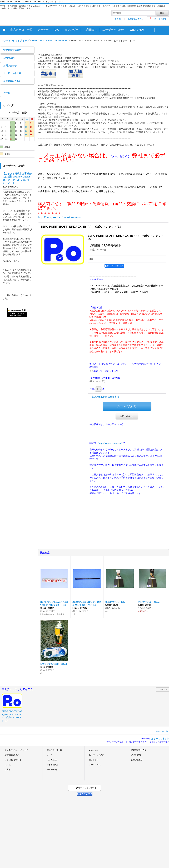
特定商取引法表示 (12, 50)
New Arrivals (52, 760)
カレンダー (94, 760)
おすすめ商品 (52, 765)
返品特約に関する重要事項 (106, 397)
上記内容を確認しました (106, 371)
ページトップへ (162, 731)
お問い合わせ (10, 66)
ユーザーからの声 (12, 73)
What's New (94, 750)
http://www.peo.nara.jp (110, 443)
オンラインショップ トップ (16, 750)
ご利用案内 (9, 58)
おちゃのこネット (160, 738)
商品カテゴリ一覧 (54, 750)
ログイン (118, 19)
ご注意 (7, 93)
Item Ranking (52, 769)
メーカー (51, 755)
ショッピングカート (13, 760)
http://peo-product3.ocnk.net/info (60, 217)
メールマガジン (96, 765)
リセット (164, 689)
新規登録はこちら (136, 19)
